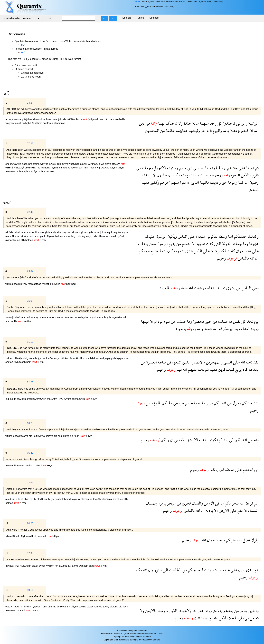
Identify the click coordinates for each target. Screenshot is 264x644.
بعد (255, 369)
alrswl (75, 232)
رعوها (232, 182)
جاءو (243, 611)
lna (55, 607)
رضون (254, 182)
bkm (92, 566)
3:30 (29, 301)
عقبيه (246, 251)
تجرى (186, 503)
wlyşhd (27, 123)
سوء (166, 321)
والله (184, 288)
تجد (250, 321)
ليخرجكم (195, 570)
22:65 (30, 482)
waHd (39, 119)
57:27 (30, 143)
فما (240, 182)
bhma (80, 119)
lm (35, 436)
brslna (36, 164)
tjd (13, 317)
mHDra (44, 317)
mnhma (47, 119)
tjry (53, 499)
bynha (85, 317)
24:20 (30, 523)
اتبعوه (235, 175)
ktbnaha (46, 168)
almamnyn (59, 123)
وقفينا (209, 168)
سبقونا (162, 611)
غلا (231, 618)
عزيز (209, 403)
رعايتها (215, 182)
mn (51, 123)
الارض (209, 503)
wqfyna (45, 164)
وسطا (222, 236)
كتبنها (172, 175)
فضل (246, 540)
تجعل (254, 618)
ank (24, 610)
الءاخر (206, 130)
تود (160, 321)
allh (98, 119)
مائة (195, 123)
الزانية (253, 123)
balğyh (50, 436)
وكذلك (253, 236)
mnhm (20, 171)
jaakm (13, 399)
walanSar (49, 358)
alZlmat (64, 566)
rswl (20, 399)
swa (67, 317)
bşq (60, 436)
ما (180, 175)
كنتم (244, 130)
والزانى (241, 123)
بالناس (243, 258)
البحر (171, 503)
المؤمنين (152, 130)
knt (120, 232)
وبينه (254, 329)
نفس (236, 321)
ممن (152, 244)
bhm (29, 362)
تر (251, 503)
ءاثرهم (232, 168)
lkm (28, 499)
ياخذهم (248, 470)
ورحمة (217, 175)
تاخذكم (171, 123)
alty (116, 232)
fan (33, 465)
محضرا (198, 321)
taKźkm (72, 119)
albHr (61, 499)
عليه (201, 403)
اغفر (201, 611)
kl (34, 119)
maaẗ (55, 119)
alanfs (66, 436)
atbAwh (116, 164)
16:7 (29, 423)
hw (7, 566)
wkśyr (34, 171)
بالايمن (150, 611)
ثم (256, 168)
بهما (161, 123)
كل (219, 123)
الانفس (180, 440)
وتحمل (253, 440)
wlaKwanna (64, 607)
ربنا (208, 611)
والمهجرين (214, 362)
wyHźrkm (118, 317)
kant (68, 236)
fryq (119, 358)
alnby (26, 358)
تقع (240, 510)
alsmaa (85, 499)
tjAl (105, 607)
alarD (40, 499)
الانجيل (159, 168)
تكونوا (213, 440)
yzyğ (107, 358)
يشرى (230, 288)
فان (221, 470)
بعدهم (228, 611)
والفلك (197, 503)
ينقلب (143, 244)
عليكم (150, 236)
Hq (98, 168)
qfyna (13, 164)
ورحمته (219, 540)
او (257, 470)
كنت (209, 244)
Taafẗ (46, 123)
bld (31, 436)
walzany (19, 119)
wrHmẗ (10, 168)
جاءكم (247, 403)
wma (97, 232)
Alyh (44, 399)
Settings (154, 18)
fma (86, 168)
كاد (245, 369)
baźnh (116, 499)
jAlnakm (19, 232)
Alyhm (55, 168)
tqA (95, 499)
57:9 (29, 553)
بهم (179, 369)
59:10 (30, 590)
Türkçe (140, 18)
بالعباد (165, 288)
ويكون (172, 236)
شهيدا (253, 244)
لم (220, 440)
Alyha (125, 232)
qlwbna (114, 607)
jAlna (103, 232)
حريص (178, 403)
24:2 (29, 103)
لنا (194, 611)
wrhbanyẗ (19, 168)
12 (7, 553)
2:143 (30, 212)
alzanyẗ (10, 119)
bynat (42, 566)
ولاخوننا (184, 611)
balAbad (71, 284)
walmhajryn (36, 358)
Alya (19, 164)
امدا (246, 329)
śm (7, 164)
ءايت (217, 570)
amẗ (26, 232)
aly (70, 566)
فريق (221, 369)
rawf (7, 203)
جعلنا (237, 244)
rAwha (93, 168)
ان (251, 130)
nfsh (31, 284)
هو (256, 570)
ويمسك (151, 503)
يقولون (217, 611)
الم (256, 503)
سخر (235, 503)
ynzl (17, 566)
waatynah (74, 164)
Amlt (28, 317)
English (126, 18)
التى (217, 244)
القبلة (226, 244)
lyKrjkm (50, 566)
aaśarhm (27, 164)
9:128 (30, 382)
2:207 (30, 271)
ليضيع (155, 251)
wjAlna (92, 164)
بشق (189, 440)
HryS (61, 399)
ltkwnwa (40, 232)
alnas (60, 232)
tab (12, 358)
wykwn (68, 232)
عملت (222, 321)
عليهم (162, 175)
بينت (208, 570)
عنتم (188, 403)
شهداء (200, 236)
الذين (245, 175)
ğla (121, 607)
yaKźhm (14, 465)
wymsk (77, 499)
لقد (255, 362)
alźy (12, 566)
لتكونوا (212, 236)
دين (142, 123)
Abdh (29, 566)
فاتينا (204, 182)
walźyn (10, 607)
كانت (230, 251)
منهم (175, 182)
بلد (225, 440)
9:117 (30, 342)
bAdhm (29, 607)
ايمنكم (144, 251)
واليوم (217, 130)
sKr (23, 499)
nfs (19, 317)
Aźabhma (37, 123)
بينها (145, 321)
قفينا (250, 168)
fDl (14, 536)
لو (155, 321)
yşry (25, 284)
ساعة (161, 362)
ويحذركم (225, 329)
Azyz (38, 399)
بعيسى (198, 168)
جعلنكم (240, 236)
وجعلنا (147, 168)
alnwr (76, 566)
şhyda (90, 232)
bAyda (108, 317)
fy (89, 119)
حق (224, 182)
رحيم (222, 258)
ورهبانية (204, 175)
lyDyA (121, 236)
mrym (65, 164)
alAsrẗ (82, 358)
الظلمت (175, 570)
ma (39, 168)
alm (8, 499)
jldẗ (60, 119)
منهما (204, 123)
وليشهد (194, 130)
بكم (139, 570)
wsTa (32, 232)
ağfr (50, 607)
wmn (8, 284)
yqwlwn (37, 607)
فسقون (254, 190)
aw (7, 465)
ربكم (165, 440)
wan (63, 236)
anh (24, 362)
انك (197, 618)
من (162, 130)
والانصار (198, 362)
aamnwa (11, 171)
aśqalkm (18, 436)
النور (158, 570)
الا (154, 175)
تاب (249, 362)
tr (11, 499)
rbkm (77, 436)
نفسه (221, 288)
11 (7, 523)
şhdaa (49, 232)
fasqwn (50, 171)
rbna (45, 607)
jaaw (17, 607)
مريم (182, 168)
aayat (35, 566)
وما (245, 244)
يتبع (172, 244)
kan (111, 236)
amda (101, 317)
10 (7, 482)
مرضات (200, 288)
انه (184, 369)
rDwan (75, 168)
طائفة (170, 130)
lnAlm (13, 236)
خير (208, 321)
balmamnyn (79, 399)
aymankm (11, 240)
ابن (189, 168)
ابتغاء (147, 175)
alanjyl (84, 164)
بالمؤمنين (153, 403)
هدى (189, 251)
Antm (54, 399)
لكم (227, 503)
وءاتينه (172, 168)
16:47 (30, 453)
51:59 (137, 2)
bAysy (53, 164)
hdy (95, 236)
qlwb (102, 164)
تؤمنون (235, 130)
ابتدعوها (189, 175)
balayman (93, 607)
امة (230, 236)
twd (72, 317)
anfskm (31, 399)
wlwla (9, 536)
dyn (93, 119)
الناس (182, 236)
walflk (47, 499)
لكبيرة (220, 251)
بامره (162, 503)
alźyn (108, 164)
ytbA (24, 236)
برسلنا (220, 168)
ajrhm (27, 171)
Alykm (83, 232)
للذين (223, 618)
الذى (249, 570)
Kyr (38, 317)
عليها (200, 244)
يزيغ (238, 369)
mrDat (46, 284)
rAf (23, 45)
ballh (122, 119)
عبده (226, 570)
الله (256, 130)
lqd (7, 358)
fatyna (114, 168)
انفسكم (220, 403)
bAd (93, 358)
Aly (55, 232)
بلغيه (203, 440)
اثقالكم (241, 440)
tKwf (28, 465)
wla (65, 119)
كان (170, 251)
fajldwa (29, 119)
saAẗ (76, 358)
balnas (30, 240)
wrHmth (33, 536)
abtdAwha (31, 168)
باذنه (209, 510)
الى (231, 440)
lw (76, 317)
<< (105, 18)
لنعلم (186, 244)
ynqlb (43, 236)
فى (147, 123)
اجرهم (165, 182)
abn (59, 164)
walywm (10, 123)
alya (26, 436)
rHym (43, 240)
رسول (237, 403)
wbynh (93, 317)
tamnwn (115, 119)
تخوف (229, 470)
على (241, 168)
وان (238, 251)
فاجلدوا (229, 123)
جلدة (187, 123)
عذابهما (181, 130)
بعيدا (237, 329)
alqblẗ (110, 232)
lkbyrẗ (75, 236)
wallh (58, 284)
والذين (253, 611)
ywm (8, 317)
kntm (107, 119)
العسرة (151, 362)
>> (113, 18)
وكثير (154, 182)
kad (102, 358)
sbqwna (82, 607)
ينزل (241, 570)
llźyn (125, 607)
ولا (180, 123)
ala (60, 168)
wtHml (9, 436)
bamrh (68, 499)
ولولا (254, 540)
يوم (256, 321)
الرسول (161, 236)
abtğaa (67, 168)
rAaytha (105, 168)
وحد (213, 123)
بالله (225, 130)
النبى (227, 362)
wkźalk (10, 232)
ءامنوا (184, 182)
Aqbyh (56, 236)
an (102, 119)
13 (7, 590)
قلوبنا (239, 618)
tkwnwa (41, 436)
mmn (37, 236)
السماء (253, 510)
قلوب (254, 175)
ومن (255, 288)
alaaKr (19, 123)
